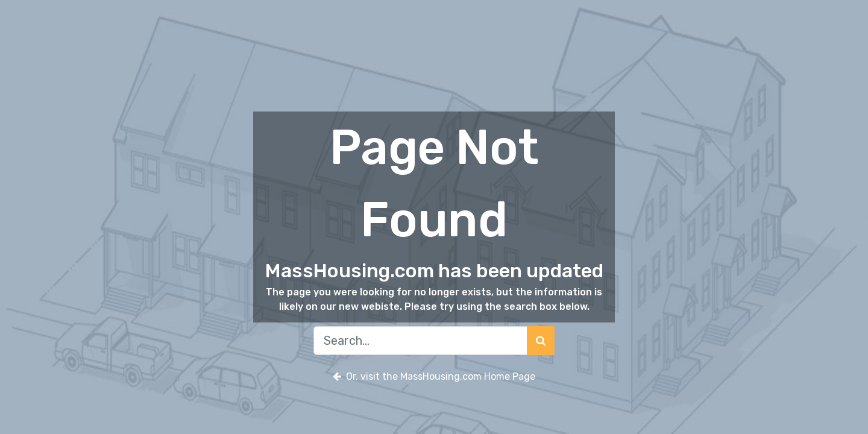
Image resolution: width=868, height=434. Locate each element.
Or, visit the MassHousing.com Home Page (434, 376)
